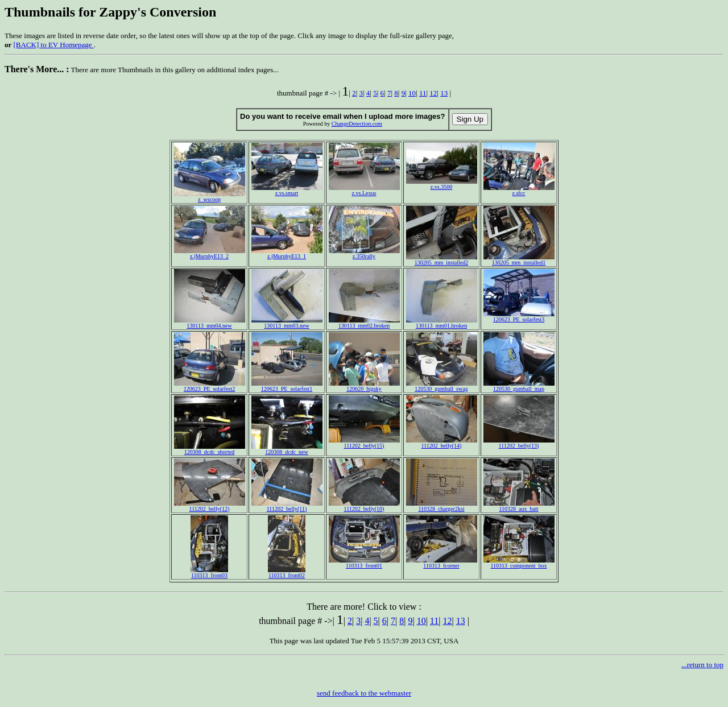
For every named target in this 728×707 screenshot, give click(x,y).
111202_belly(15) (364, 443)
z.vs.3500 (442, 184)
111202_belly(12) (210, 506)
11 (423, 93)
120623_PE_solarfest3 (519, 317)
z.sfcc (519, 191)
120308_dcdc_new (287, 449)
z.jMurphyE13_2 (210, 254)
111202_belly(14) (442, 443)
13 (444, 93)
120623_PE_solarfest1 (287, 386)
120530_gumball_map (519, 386)
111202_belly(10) (364, 506)
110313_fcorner (442, 563)
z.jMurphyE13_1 (287, 254)
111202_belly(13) (519, 443)
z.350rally (364, 254)
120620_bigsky (364, 386)
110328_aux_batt (519, 506)
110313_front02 (287, 573)
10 (412, 93)
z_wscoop (210, 197)
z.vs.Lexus (364, 191)
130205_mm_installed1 (519, 260)
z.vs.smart (287, 191)
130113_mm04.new (210, 323)
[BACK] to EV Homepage (54, 45)
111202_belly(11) (287, 506)
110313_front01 (364, 563)
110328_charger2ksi (442, 506)
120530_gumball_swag (442, 386)
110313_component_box (519, 563)
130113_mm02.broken (364, 323)
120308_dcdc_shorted (210, 449)
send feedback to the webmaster (364, 693)
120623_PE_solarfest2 (210, 386)
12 (433, 93)
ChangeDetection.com (357, 124)
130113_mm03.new (287, 323)
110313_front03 (209, 573)
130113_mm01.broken (442, 323)
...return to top (702, 665)
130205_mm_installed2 (442, 260)
